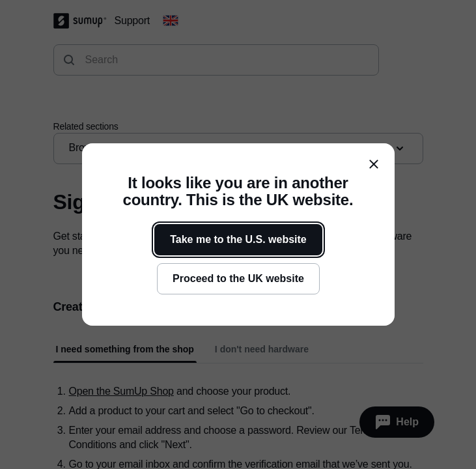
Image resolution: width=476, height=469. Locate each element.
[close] (374, 164)
